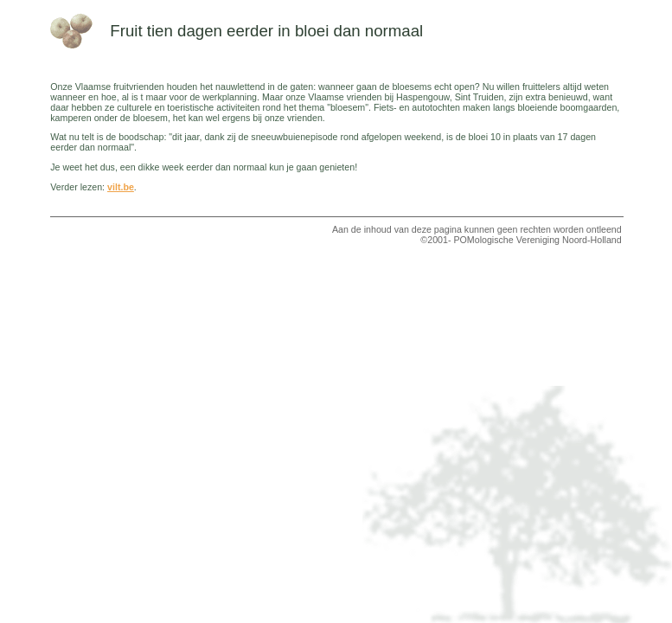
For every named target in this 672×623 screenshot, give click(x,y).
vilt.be (121, 187)
